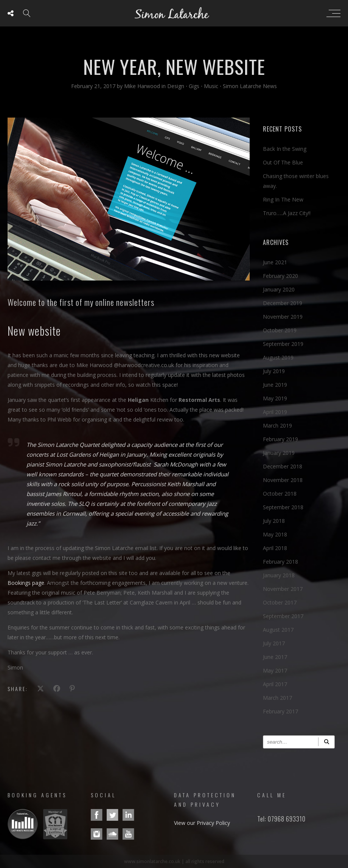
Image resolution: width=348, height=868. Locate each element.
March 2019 (277, 425)
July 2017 (274, 643)
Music (211, 86)
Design (176, 86)
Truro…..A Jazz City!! (287, 213)
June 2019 (275, 385)
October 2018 (280, 494)
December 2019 (283, 303)
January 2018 (279, 575)
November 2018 (283, 480)
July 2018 (274, 521)
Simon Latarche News (250, 86)
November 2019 (283, 317)
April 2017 (275, 684)
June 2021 (275, 262)
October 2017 (280, 602)
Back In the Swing (285, 149)
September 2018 (283, 507)
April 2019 (275, 412)
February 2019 (280, 439)
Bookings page (26, 583)
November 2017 (283, 589)
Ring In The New (283, 199)
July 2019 (274, 371)
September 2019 (283, 344)
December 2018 (283, 466)
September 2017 (283, 616)
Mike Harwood (143, 86)
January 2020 (279, 289)
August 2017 (278, 630)
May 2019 (275, 398)
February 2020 (280, 276)
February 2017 (280, 711)
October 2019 (280, 330)
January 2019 (279, 453)
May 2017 (275, 670)
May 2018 (275, 534)
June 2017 (275, 657)
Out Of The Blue (283, 162)
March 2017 (277, 698)
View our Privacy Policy (202, 823)
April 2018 (275, 548)
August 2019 (278, 357)
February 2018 (280, 562)
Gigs (194, 86)
